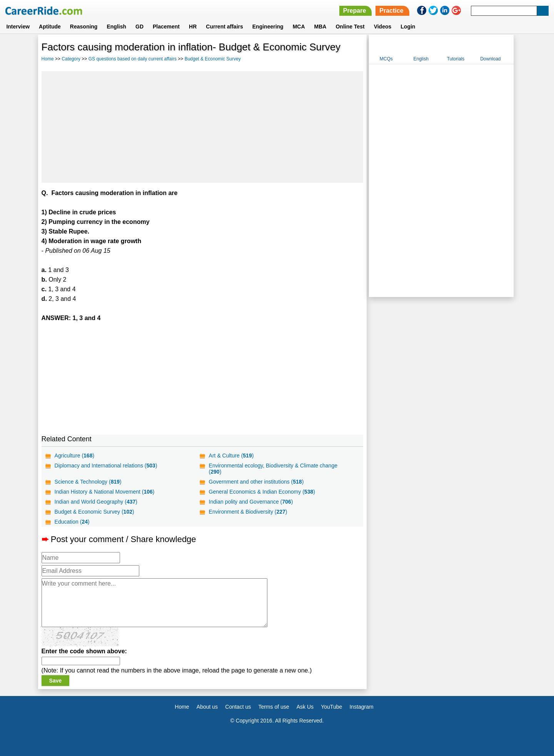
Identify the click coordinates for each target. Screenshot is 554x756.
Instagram (361, 707)
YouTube (331, 707)
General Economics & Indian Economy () (262, 492)
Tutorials (456, 59)
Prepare (355, 11)
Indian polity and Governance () (251, 502)
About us (207, 707)
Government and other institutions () (256, 482)
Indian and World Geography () (96, 502)
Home (48, 59)
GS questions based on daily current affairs (133, 59)
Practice (391, 11)
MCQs (386, 59)
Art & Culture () (231, 456)
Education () (72, 522)
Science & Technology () (88, 482)
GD (139, 27)
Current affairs (224, 27)
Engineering (268, 27)
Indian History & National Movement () (105, 492)
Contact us (238, 707)
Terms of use (274, 707)
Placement (166, 27)
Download (490, 59)
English (116, 27)
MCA (299, 27)
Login (408, 27)
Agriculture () (75, 456)
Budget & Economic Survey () (94, 512)
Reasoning (84, 27)
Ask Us (305, 707)
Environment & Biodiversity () (248, 512)
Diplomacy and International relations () (106, 466)
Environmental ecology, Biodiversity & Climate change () (273, 469)
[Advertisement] (203, 127)
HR (193, 27)
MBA (320, 27)
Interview (18, 27)
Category (71, 59)
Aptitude (50, 27)
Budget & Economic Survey (213, 59)
